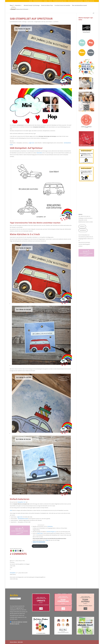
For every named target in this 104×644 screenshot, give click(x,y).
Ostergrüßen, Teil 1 (22, 502)
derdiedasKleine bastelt (16, 22)
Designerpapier (38, 22)
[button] (11, 551)
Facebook (45, 1)
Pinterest (50, 1)
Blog (11, 6)
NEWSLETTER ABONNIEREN (39, 542)
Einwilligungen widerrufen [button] (89, 1)
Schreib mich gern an (51, 532)
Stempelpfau (13, 573)
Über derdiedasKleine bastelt (79, 6)
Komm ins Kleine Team (47, 6)
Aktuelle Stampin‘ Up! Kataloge (32, 6)
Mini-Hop (43, 22)
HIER (11, 510)
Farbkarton (82, 226)
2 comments (56, 22)
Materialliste (39, 153)
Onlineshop (50, 526)
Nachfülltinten (83, 230)
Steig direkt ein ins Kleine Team (40, 546)
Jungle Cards (31, 143)
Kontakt (31, 1)
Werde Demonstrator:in (38, 1)
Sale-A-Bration (49, 22)
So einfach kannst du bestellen (62, 6)
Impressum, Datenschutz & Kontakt (19, 9)
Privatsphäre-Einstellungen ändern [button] (60, 1)
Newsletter (18, 6)
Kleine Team (40, 533)
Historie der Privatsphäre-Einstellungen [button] (75, 1)
